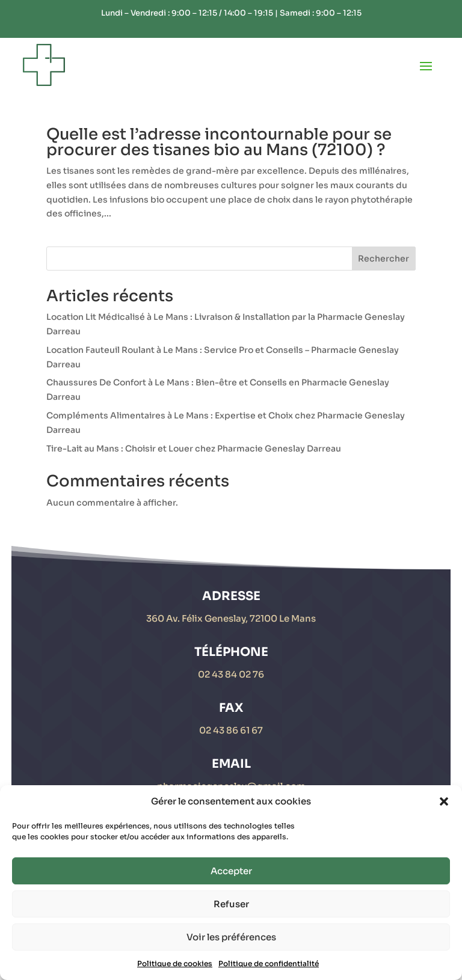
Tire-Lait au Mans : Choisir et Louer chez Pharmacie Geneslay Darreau (194, 449)
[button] (444, 801)
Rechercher (383, 259)
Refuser (231, 904)
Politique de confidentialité (269, 963)
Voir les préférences (231, 937)
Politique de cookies (175, 963)
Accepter (231, 871)
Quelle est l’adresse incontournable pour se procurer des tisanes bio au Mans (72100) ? (219, 142)
